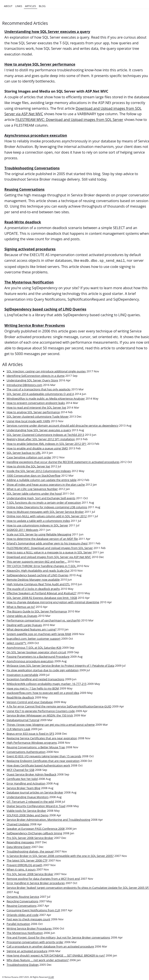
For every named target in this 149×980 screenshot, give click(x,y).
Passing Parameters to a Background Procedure (38, 657)
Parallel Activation (18, 924)
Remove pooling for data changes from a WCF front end (43, 879)
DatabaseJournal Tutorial (23, 720)
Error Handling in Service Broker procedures (36, 883)
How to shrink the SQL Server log (28, 466)
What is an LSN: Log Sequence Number (32, 489)
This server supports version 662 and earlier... (37, 562)
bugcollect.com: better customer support (34, 639)
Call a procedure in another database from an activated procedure (50, 946)
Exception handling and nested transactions (35, 679)
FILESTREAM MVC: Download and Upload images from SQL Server (69, 120)
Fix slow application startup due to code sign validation (43, 670)
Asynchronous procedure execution (36, 135)
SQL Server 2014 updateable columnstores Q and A (40, 394)
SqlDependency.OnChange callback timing (34, 833)
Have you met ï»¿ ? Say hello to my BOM (33, 688)
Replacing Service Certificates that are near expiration (42, 738)
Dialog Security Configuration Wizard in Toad (36, 806)
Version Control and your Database (30, 702)
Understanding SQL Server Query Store (32, 380)
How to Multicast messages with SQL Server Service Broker (45, 512)
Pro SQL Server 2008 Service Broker (30, 838)
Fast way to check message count (28, 919)
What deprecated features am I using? (32, 629)
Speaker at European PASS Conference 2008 (36, 829)
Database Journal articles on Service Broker (35, 792)
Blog (42, 6)
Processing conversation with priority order (35, 942)
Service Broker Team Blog (23, 788)
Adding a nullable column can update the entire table (42, 480)
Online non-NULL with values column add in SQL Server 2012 (47, 516)
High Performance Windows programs (32, 743)
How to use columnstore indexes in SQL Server (37, 525)
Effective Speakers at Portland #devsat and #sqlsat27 (42, 593)
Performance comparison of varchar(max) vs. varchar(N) (44, 620)
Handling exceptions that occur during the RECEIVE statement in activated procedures (63, 462)
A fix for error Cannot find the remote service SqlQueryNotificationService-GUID (59, 706)
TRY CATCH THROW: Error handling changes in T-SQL (42, 566)
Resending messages (20, 842)
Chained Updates (18, 824)
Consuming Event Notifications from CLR (33, 910)
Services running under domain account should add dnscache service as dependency (63, 425)
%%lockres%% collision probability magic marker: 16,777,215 (47, 684)
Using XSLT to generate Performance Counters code (41, 711)
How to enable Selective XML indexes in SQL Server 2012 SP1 (47, 444)
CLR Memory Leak (18, 729)
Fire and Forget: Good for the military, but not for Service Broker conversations (58, 937)
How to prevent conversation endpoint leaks (36, 403)
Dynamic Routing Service (23, 897)
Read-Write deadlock (23, 222)
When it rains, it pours (21, 869)
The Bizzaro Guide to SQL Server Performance (37, 611)
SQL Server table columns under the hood (34, 494)
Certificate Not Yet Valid (22, 779)
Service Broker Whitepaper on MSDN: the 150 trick (40, 715)
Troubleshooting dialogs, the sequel (30, 851)
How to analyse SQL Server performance (40, 64)
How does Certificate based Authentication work (38, 765)
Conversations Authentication (26, 752)
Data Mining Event (19, 847)
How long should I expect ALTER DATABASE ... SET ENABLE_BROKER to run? (56, 955)
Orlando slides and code (23, 915)
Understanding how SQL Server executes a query (47, 32)
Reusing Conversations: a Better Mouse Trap (36, 747)
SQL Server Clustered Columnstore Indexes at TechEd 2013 (45, 435)
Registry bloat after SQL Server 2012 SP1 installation (41, 439)
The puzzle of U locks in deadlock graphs (33, 589)
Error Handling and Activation (26, 783)
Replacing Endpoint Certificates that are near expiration (43, 761)
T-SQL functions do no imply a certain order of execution (44, 503)
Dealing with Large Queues (24, 625)
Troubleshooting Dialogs (23, 965)
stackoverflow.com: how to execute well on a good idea (43, 693)
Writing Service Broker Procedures (35, 325)
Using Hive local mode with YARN (28, 421)
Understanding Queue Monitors (28, 797)
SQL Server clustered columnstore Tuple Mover (38, 416)
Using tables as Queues (22, 616)
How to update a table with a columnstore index (38, 521)
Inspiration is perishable (22, 675)
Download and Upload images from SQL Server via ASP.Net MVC (49, 557)
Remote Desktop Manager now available (33, 580)
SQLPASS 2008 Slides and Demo (28, 815)
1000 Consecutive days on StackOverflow (34, 476)
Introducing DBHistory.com (25, 385)
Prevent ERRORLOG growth (25, 865)
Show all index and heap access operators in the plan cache (46, 485)
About (8, 6)
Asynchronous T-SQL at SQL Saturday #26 (34, 648)
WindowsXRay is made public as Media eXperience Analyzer (46, 398)
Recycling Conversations (22, 901)
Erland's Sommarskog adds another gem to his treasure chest (47, 543)
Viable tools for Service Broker (26, 811)
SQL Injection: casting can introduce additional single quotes (46, 371)
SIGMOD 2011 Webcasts (22, 530)
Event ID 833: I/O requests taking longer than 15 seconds (44, 756)
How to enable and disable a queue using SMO (37, 448)
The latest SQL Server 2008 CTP (27, 860)
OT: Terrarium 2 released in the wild (30, 802)
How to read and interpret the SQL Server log (36, 407)
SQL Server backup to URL (24, 453)
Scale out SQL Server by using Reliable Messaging (39, 534)
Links (19, 6)
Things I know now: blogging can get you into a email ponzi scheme (51, 725)
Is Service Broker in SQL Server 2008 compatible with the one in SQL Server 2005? (60, 856)
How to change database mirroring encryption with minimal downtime (53, 602)
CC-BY (51, 977)
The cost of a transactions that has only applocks (39, 389)
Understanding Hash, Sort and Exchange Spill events (41, 498)
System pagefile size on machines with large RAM (39, 634)
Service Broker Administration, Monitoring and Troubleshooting (48, 820)
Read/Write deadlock (20, 697)
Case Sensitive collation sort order (29, 457)
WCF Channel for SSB (20, 770)
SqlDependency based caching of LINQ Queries (45, 309)
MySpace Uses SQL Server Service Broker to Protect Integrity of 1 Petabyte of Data (60, 666)
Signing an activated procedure (27, 951)
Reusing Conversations (25, 189)
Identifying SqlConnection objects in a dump (36, 376)
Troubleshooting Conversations (32, 168)
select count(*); (16, 643)
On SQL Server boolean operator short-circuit (36, 652)
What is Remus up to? (21, 607)
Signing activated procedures (30, 249)
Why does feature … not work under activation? (38, 960)
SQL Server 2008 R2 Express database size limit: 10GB (42, 598)
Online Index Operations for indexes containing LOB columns (47, 507)
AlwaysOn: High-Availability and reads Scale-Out (38, 571)
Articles (31, 6)
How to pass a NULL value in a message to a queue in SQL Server (49, 552)
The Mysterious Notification (29, 282)
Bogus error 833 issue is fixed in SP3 (30, 734)
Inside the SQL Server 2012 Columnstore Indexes (39, 471)
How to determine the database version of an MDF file (42, 539)
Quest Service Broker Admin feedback (31, 774)
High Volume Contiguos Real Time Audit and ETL (38, 584)
